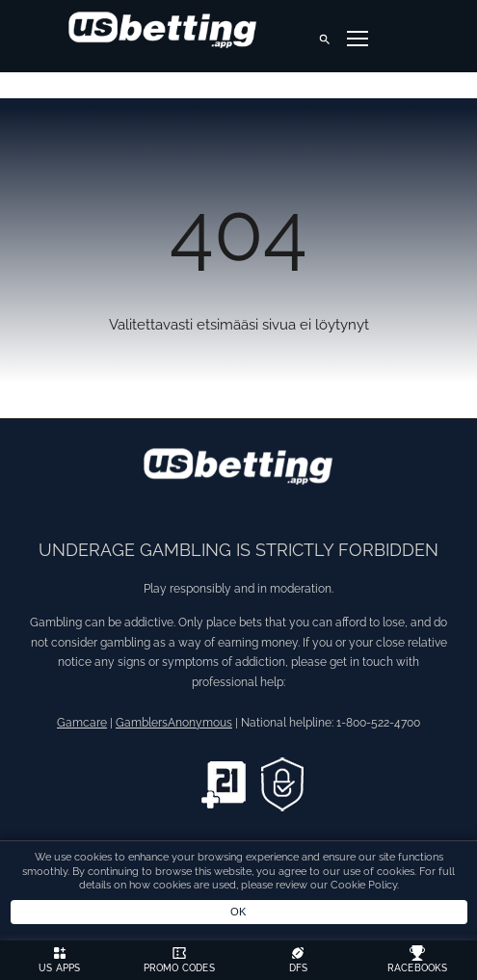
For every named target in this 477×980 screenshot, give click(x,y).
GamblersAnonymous (174, 723)
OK (238, 912)
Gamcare (82, 723)
